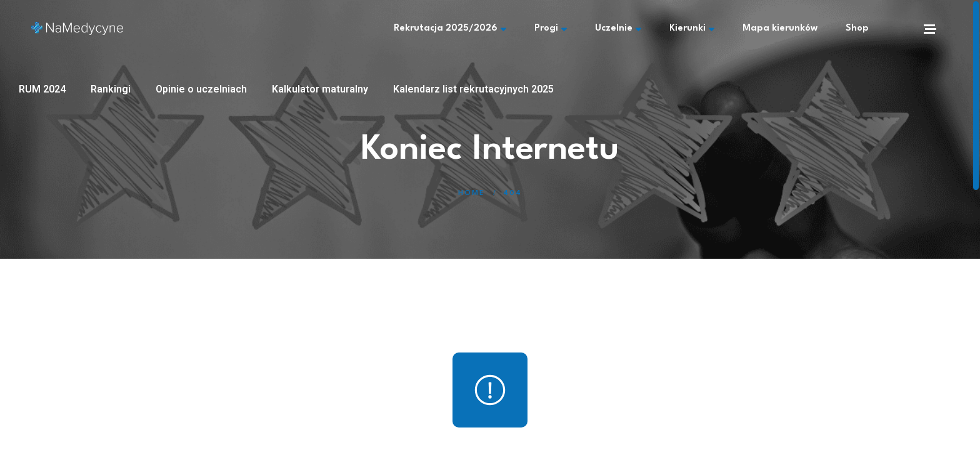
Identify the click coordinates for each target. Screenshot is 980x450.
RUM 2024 (42, 89)
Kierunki (692, 29)
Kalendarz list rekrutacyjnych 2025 (473, 89)
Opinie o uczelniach (201, 89)
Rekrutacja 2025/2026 (450, 29)
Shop (857, 28)
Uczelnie (618, 29)
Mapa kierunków (780, 28)
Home (471, 193)
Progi (551, 29)
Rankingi (111, 89)
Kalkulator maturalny (320, 89)
